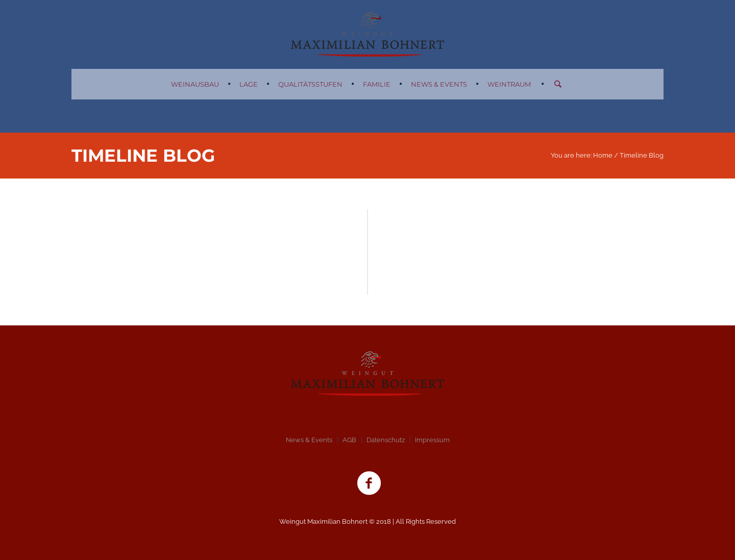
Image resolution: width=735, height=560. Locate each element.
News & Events (309, 440)
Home (603, 155)
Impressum (432, 440)
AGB (349, 440)
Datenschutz (386, 440)
